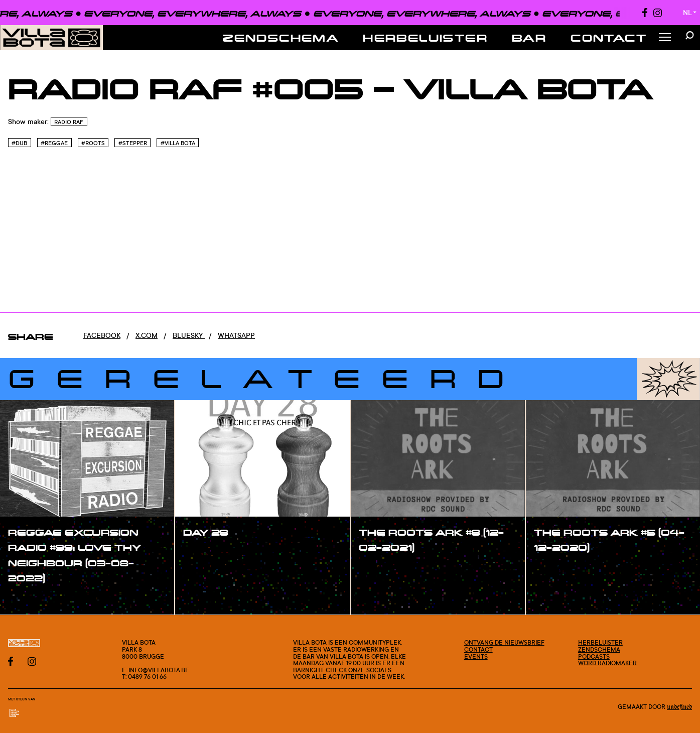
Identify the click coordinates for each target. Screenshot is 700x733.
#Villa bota (178, 143)
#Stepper (133, 143)
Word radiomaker (607, 663)
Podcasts (594, 656)
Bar (529, 38)
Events (476, 656)
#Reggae (54, 143)
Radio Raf (69, 122)
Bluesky (189, 335)
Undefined (679, 707)
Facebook (102, 335)
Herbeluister (425, 38)
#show (30, 599)
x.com (147, 335)
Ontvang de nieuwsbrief (504, 642)
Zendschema (281, 38)
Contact (609, 38)
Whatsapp (236, 335)
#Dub (19, 143)
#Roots (93, 143)
